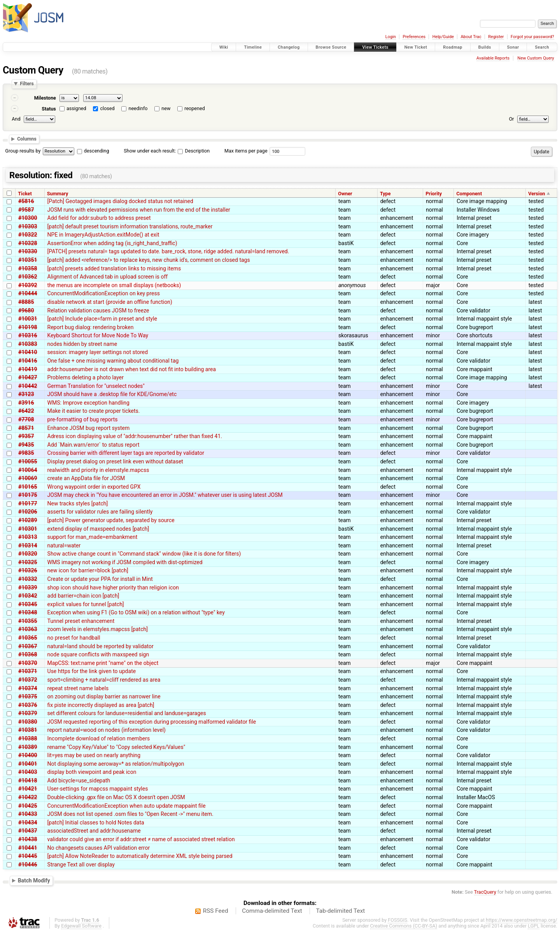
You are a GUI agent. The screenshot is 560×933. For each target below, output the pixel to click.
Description (194, 151)
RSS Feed (216, 911)
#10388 (28, 738)
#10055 (28, 461)
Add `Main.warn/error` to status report (94, 445)
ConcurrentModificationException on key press (104, 293)
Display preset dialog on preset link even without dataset (115, 461)
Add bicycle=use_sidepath (79, 780)
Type (385, 194)
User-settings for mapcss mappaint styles (98, 789)
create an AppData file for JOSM (86, 478)
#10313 (28, 537)
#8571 (26, 428)
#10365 (28, 638)
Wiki (224, 47)
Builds (485, 47)
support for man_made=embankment (93, 537)
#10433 (28, 814)
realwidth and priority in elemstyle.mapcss (98, 470)
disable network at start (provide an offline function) (110, 302)
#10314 (28, 545)
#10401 (28, 764)
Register (496, 37)
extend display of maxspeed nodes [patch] (98, 529)
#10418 (28, 780)
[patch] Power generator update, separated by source (111, 520)
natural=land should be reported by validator (101, 646)
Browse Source (331, 47)
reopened (195, 108)
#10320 (28, 554)
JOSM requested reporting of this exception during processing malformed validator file (152, 722)
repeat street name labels (78, 688)
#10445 (28, 856)
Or (512, 119)
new (166, 108)
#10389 (28, 747)
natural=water (64, 545)
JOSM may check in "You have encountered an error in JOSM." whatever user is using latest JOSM (165, 495)
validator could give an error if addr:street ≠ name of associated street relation (141, 839)
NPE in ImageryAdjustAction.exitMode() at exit (103, 235)
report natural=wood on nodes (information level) (107, 730)
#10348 (28, 612)
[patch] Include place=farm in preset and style (102, 319)
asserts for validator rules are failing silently (100, 512)
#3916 (26, 403)
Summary (58, 194)
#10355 (28, 621)
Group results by (23, 151)
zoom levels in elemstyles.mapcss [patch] (98, 629)
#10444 (28, 293)
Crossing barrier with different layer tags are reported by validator (126, 453)
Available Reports (493, 58)
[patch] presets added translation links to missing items (114, 268)
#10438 (28, 839)
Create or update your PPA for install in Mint (100, 579)
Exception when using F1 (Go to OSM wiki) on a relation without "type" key (136, 612)
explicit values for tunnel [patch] (86, 604)
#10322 (28, 235)
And (16, 119)
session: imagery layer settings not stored (98, 352)
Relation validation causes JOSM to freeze (98, 310)
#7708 (26, 419)
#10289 (28, 520)
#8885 (26, 302)
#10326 (28, 570)
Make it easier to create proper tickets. (94, 411)
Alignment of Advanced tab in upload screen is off (108, 277)
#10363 (28, 629)
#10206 (28, 512)
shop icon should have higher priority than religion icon (113, 588)
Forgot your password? (532, 37)
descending (97, 151)
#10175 (28, 495)
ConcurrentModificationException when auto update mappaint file (127, 806)
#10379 (28, 713)
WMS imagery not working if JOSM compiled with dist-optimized (125, 562)
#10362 (28, 277)
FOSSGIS (397, 920)
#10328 (28, 243)
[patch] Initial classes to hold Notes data (96, 823)
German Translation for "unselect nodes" (96, 386)
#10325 (28, 562)
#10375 (28, 696)
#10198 (28, 327)
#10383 (28, 344)
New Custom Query (536, 58)
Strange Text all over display (81, 865)
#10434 (28, 823)
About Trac (471, 37)
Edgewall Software (81, 926)
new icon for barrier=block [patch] (88, 570)
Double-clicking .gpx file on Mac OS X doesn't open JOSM (116, 797)
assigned (76, 108)
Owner (345, 194)
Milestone (45, 98)
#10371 (28, 671)
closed (108, 108)
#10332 (28, 579)
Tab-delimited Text (340, 911)
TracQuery (485, 892)
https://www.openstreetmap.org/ (521, 920)
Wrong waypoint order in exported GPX (94, 487)
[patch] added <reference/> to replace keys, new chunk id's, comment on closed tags (149, 260)
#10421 (28, 789)
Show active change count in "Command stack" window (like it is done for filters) (144, 554)
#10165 (28, 487)
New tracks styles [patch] (78, 503)
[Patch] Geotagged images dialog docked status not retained (120, 201)
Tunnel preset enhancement (81, 621)
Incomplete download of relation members (99, 738)
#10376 (28, 705)
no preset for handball (74, 638)
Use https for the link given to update (92, 671)
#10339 (28, 588)
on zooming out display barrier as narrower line (104, 696)
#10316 (28, 335)
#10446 (28, 865)
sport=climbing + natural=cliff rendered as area (104, 680)
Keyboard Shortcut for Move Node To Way (98, 335)
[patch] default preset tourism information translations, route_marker (130, 226)
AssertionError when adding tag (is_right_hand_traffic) (112, 243)
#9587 (26, 210)
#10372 (28, 680)
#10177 (28, 503)
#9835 (26, 453)
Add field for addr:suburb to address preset (99, 218)
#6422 (26, 411)
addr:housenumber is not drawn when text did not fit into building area (132, 369)
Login (391, 37)
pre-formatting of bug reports (83, 419)
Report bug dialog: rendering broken (91, 327)
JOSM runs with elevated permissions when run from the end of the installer (139, 210)
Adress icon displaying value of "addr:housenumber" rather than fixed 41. (135, 436)
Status (49, 109)
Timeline (253, 47)
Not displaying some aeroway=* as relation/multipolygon (116, 764)
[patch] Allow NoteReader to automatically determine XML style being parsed (140, 856)
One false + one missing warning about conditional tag (113, 361)
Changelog (289, 47)
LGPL (534, 926)
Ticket (25, 194)
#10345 (28, 604)
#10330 (28, 251)
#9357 (26, 436)
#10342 (28, 596)
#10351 (28, 260)
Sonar (513, 47)
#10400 (28, 755)
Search (542, 47)
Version (536, 194)
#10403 (28, 772)
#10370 (28, 663)
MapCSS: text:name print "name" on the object (103, 663)
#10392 (28, 285)
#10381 (28, 730)
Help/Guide (443, 37)
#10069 (28, 478)
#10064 (28, 470)
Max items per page (246, 151)
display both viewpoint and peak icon (92, 772)
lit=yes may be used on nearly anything (94, 755)
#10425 (28, 806)
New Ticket (416, 47)
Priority (434, 194)
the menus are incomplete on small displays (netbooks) (114, 285)
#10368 (28, 654)
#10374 (28, 688)
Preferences (414, 37)
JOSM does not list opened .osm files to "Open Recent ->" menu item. (130, 814)
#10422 (28, 797)
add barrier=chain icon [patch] (83, 596)
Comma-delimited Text (272, 911)
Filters (27, 84)
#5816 (26, 201)
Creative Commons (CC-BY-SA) (404, 926)
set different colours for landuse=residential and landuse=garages (127, 713)
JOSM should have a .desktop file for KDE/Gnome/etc (112, 394)
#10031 (28, 319)
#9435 (26, 445)
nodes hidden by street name (82, 344)
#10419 (28, 369)
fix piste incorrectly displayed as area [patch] (101, 705)
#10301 (28, 529)
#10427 (28, 377)
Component (469, 194)
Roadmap (453, 47)
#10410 (28, 352)
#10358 (28, 268)
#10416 (28, 361)
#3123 (26, 394)
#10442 (28, 386)
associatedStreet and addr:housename (94, 831)
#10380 (28, 722)
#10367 (28, 646)
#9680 (26, 310)
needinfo (138, 108)
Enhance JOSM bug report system (89, 428)
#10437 (28, 831)
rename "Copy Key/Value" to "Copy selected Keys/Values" (116, 747)
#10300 (28, 218)
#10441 (28, 848)
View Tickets (375, 47)
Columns (27, 139)
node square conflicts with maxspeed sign (98, 654)
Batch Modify (34, 880)
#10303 (28, 226)
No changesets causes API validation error (99, 848)
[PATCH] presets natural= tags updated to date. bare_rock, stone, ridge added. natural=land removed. (168, 251)
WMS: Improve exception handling (88, 403)
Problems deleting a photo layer (86, 377)
